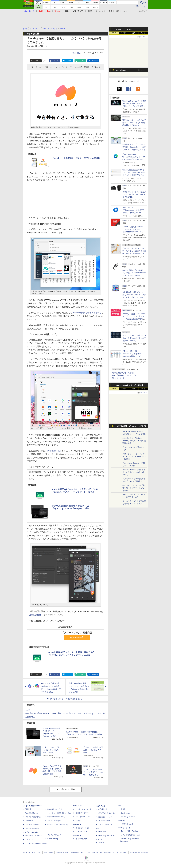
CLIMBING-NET (81, 832)
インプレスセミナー (54, 821)
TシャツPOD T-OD (83, 817)
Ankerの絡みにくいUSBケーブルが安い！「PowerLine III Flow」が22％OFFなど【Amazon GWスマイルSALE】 (134, 275)
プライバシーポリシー (94, 853)
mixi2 (27, 710)
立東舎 (78, 821)
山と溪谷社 (77, 825)
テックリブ (100, 839)
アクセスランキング (124, 29)
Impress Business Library (56, 817)
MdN (98, 829)
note (82, 61)
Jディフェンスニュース (107, 813)
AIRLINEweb (103, 809)
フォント (126, 11)
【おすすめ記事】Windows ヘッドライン (131, 426)
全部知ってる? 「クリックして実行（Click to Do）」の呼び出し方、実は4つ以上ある (134, 147)
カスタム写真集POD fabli (130, 835)
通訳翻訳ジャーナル (105, 817)
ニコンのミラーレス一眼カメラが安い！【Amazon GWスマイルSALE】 (134, 194)
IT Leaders (29, 821)
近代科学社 (77, 836)
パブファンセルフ (127, 824)
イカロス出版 (100, 806)
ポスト (38, 61)
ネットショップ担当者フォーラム (59, 813)
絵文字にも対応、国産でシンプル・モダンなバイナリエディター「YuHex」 (134, 338)
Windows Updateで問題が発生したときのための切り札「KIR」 (134, 472)
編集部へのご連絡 (77, 853)
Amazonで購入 (77, 637)
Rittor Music (78, 806)
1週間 (134, 33)
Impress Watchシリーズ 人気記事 (129, 385)
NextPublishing (53, 839)
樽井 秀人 (77, 53)
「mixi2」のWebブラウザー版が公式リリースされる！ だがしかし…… (93, 772)
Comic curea (125, 813)
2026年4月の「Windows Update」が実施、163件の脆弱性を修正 (134, 441)
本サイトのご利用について (32, 853)
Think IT (28, 809)
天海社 (123, 809)
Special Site (121, 70)
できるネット (30, 839)
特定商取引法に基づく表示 (139, 853)
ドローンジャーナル (32, 825)
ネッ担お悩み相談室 (32, 829)
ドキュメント (101, 11)
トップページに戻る (65, 789)
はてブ (69, 61)
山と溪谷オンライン (83, 828)
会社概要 (107, 853)
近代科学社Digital (82, 839)
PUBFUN (122, 821)
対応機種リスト (55, 451)
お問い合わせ (49, 853)
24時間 (124, 33)
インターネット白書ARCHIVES (36, 843)
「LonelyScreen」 (35, 615)
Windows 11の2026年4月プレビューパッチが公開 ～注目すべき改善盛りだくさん (134, 172)
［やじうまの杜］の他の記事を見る (65, 699)
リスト (45, 61)
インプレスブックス (54, 835)
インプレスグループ (120, 853)
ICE (120, 806)
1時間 (114, 33)
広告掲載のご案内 (62, 853)
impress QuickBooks (128, 817)
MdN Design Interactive (106, 836)
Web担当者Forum (32, 813)
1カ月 (143, 33)
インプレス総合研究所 (33, 817)
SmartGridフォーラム (55, 809)
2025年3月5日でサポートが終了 (87, 313)
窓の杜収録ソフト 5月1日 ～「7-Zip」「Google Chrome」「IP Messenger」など (127, 375)
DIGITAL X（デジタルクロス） (58, 825)
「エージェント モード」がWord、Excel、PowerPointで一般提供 (134, 456)
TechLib (101, 843)
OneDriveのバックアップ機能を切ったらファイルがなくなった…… (134, 488)
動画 (117, 11)
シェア (56, 61)
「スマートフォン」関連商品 (77, 633)
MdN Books (102, 832)
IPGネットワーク (124, 828)
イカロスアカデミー (105, 825)
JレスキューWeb (104, 821)
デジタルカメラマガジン (34, 836)
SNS (110, 11)
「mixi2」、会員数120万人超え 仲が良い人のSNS (76, 158)
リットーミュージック (84, 809)
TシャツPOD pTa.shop (129, 831)
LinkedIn (95, 61)
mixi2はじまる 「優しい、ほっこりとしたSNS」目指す (52, 750)
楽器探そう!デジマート (84, 813)
